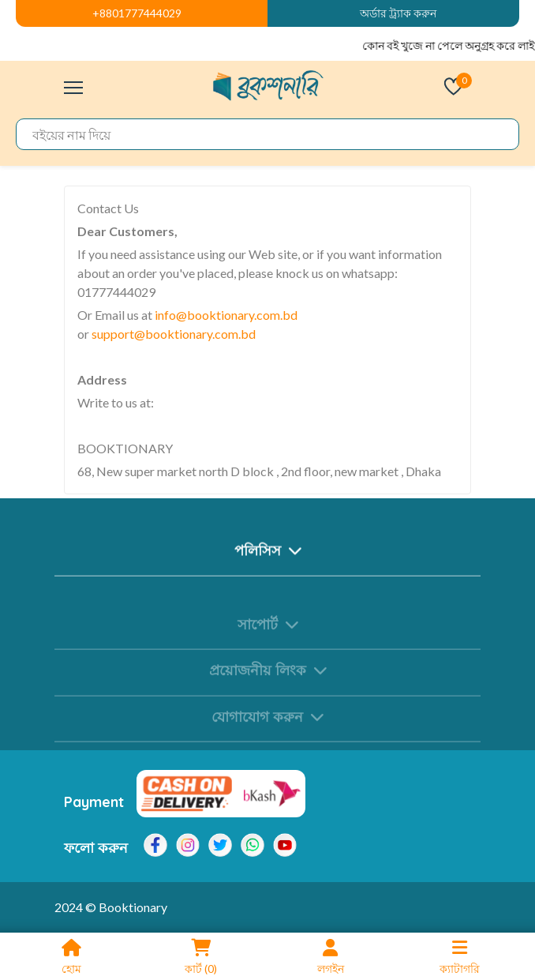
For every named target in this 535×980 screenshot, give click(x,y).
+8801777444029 (137, 13)
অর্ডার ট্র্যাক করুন (398, 13)
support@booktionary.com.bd (174, 334)
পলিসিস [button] (268, 558)
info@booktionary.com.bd (226, 315)
